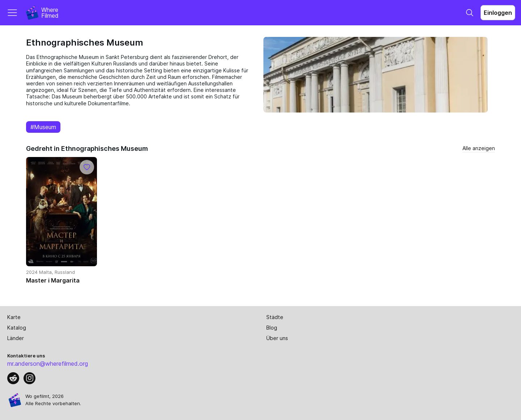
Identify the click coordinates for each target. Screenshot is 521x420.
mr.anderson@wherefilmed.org (48, 364)
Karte (14, 317)
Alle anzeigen (479, 148)
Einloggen (498, 13)
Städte (275, 317)
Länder (16, 338)
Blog (272, 328)
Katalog (17, 328)
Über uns (277, 338)
